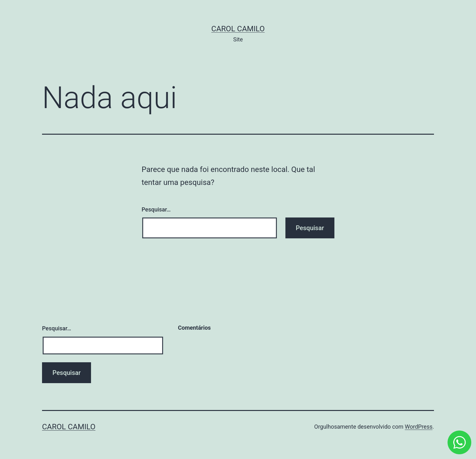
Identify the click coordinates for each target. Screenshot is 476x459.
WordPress (419, 427)
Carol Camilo (238, 29)
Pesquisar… (156, 209)
